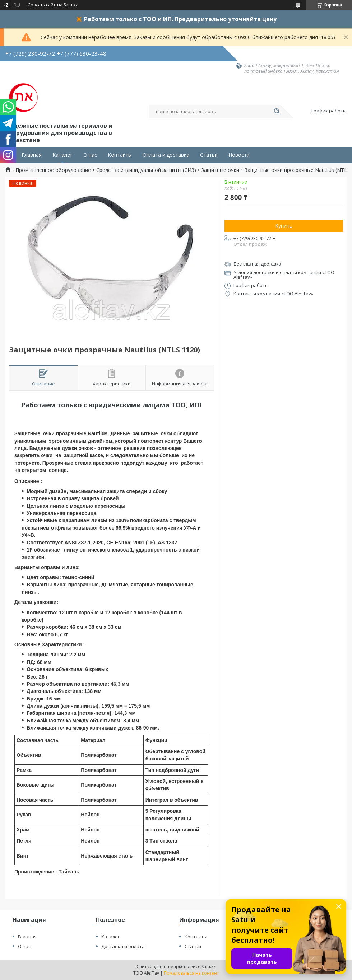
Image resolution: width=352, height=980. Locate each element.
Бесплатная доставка (257, 264)
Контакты (120, 155)
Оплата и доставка (166, 155)
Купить (284, 226)
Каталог (62, 155)
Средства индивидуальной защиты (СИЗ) (146, 170)
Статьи (209, 155)
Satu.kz (209, 967)
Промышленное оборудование (53, 170)
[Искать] (277, 112)
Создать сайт (41, 5)
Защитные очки (220, 170)
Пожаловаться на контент (191, 973)
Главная (32, 155)
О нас (90, 155)
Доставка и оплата (123, 946)
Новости (239, 155)
